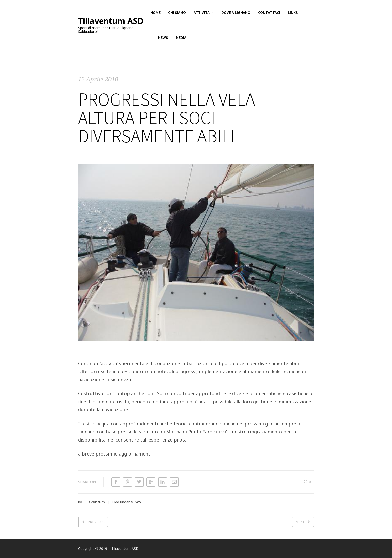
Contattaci (269, 13)
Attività (202, 13)
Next (300, 522)
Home (155, 13)
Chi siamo (177, 13)
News (163, 38)
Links (293, 13)
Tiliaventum (94, 502)
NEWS (136, 502)
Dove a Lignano (236, 13)
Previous (96, 522)
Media (181, 38)
